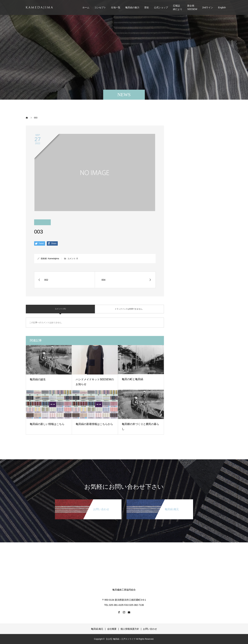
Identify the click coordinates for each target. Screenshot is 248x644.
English (222, 7)
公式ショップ (161, 7)
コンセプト (100, 7)
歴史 (147, 7)
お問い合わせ (150, 629)
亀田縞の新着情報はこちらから (94, 424)
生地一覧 (116, 7)
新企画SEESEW (192, 7)
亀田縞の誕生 (38, 379)
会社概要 (112, 629)
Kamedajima (54, 259)
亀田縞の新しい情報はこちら (47, 424)
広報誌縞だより (178, 7)
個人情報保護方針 (130, 629)
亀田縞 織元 (97, 629)
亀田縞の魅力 (132, 7)
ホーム (86, 7)
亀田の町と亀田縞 (132, 379)
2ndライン (208, 7)
